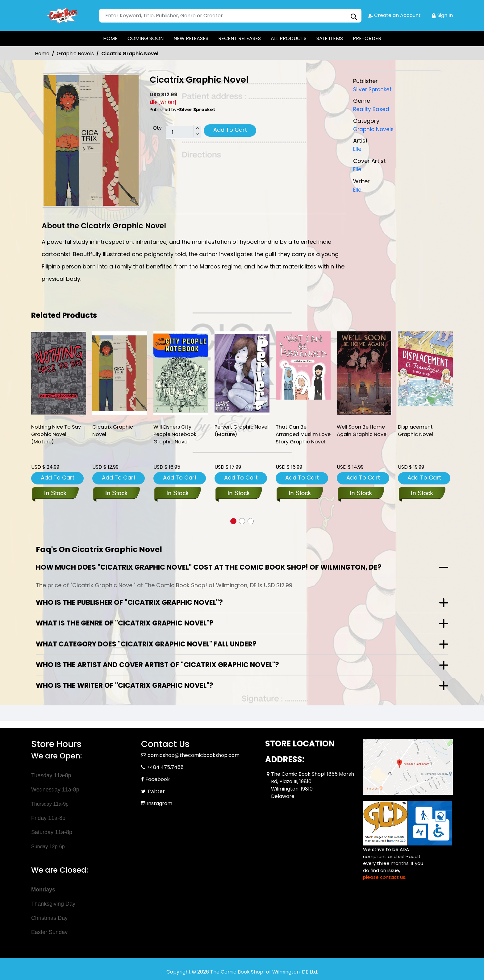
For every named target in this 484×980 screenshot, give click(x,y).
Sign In (442, 15)
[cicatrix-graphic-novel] (120, 373)
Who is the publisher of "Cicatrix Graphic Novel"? (129, 602)
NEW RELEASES (191, 38)
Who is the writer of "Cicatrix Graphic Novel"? (125, 685)
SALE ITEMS (330, 38)
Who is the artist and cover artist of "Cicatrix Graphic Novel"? (157, 664)
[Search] (230, 16)
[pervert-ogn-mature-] (242, 373)
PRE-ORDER (367, 38)
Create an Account (394, 15)
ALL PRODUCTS (289, 38)
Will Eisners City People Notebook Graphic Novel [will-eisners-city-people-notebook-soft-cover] (176, 435)
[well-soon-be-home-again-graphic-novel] (364, 373)
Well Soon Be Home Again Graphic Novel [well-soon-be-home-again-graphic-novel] (364, 431)
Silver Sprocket (373, 89)
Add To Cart (230, 130)
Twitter (156, 791)
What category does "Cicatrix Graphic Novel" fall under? (146, 644)
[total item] (183, 132)
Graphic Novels (75, 54)
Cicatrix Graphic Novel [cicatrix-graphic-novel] (114, 431)
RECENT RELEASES (240, 38)
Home (42, 54)
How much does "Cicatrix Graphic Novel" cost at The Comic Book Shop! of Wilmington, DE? (209, 567)
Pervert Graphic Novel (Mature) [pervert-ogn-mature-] (235, 431)
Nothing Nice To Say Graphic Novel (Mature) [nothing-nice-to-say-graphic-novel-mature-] (58, 435)
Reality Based (372, 109)
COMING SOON (146, 38)
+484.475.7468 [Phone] (165, 767)
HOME (110, 38)
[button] (233, 521)
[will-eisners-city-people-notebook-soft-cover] (181, 373)
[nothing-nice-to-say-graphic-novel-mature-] (59, 373)
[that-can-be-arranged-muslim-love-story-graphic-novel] (303, 365)
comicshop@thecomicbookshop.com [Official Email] (194, 755)
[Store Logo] (62, 15)
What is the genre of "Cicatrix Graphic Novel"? (125, 623)
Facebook (158, 779)
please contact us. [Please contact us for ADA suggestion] (385, 876)
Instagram (160, 803)
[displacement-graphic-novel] (425, 369)
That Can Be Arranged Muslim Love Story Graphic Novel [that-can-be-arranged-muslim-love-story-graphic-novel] (301, 439)
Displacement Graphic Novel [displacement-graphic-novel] (417, 431)
